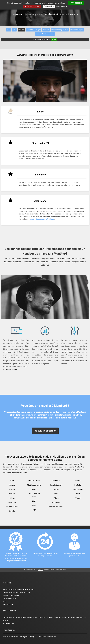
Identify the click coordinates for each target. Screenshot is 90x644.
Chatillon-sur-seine (34, 485)
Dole (34, 505)
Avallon (12, 489)
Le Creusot (56, 481)
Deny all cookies (32, 6)
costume (46, 30)
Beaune (12, 494)
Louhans (56, 489)
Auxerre (12, 485)
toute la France (11, 370)
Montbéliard (56, 502)
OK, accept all (76, 3)
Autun (12, 481)
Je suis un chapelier (45, 431)
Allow (54, 39)
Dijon (34, 501)
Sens (78, 494)
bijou (14, 30)
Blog (4, 601)
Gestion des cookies (10, 598)
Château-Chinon (34, 481)
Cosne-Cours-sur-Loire (34, 495)
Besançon (12, 502)
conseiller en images (34, 30)
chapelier (21, 30)
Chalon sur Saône (12, 507)
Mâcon (56, 498)
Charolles (12, 511)
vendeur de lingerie (77, 30)
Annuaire (6, 590)
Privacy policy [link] (61, 6)
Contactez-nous (8, 604)
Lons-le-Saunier (56, 485)
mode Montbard (8, 623)
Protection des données (11, 595)
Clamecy (34, 489)
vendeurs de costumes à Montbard (41, 219)
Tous (9, 30)
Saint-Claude (78, 489)
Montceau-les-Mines (56, 507)
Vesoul (78, 498)
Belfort (12, 498)
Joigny (34, 510)
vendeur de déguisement (60, 30)
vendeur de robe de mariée (45, 34)
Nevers (78, 481)
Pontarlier (78, 485)
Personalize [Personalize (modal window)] (49, 6)
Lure (56, 494)
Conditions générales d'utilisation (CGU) (16, 592)
